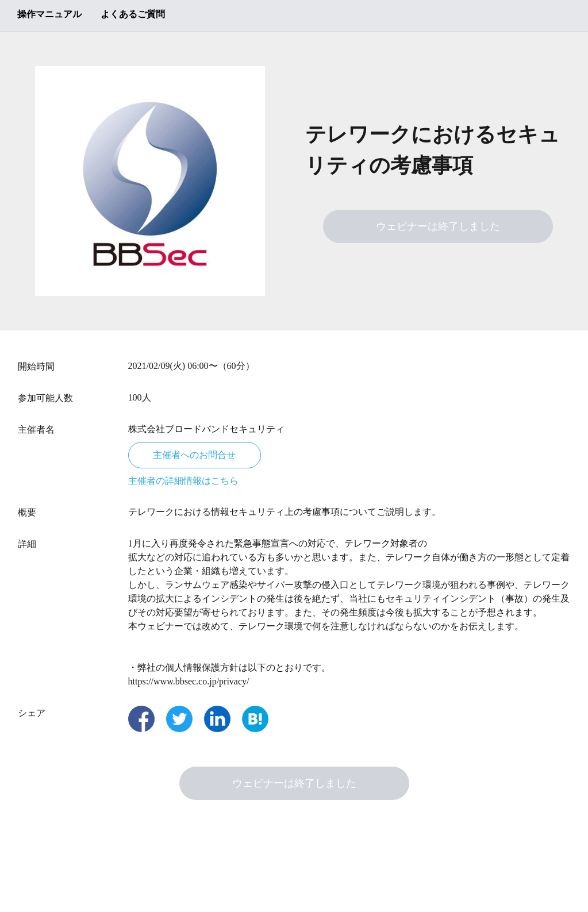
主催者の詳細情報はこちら (183, 481)
